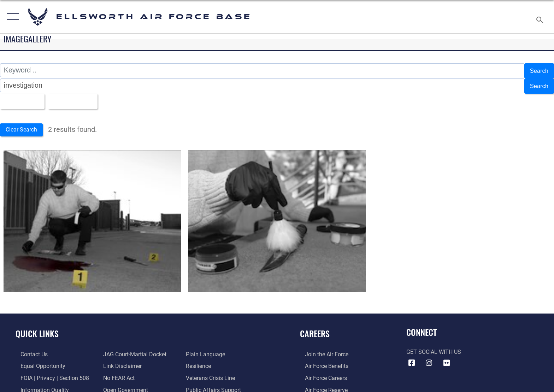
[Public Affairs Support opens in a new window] (215, 387)
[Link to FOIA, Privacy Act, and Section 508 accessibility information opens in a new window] (50, 375)
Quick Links (37, 330)
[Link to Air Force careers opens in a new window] (321, 375)
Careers (315, 330)
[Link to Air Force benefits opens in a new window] (322, 363)
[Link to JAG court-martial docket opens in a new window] (133, 351)
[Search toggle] (541, 17)
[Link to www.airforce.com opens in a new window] (322, 351)
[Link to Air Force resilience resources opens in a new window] (200, 363)
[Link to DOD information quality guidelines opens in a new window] (40, 387)
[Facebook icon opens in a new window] (412, 360)
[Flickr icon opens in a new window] (447, 360)
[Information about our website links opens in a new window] (121, 363)
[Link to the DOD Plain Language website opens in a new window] (207, 351)
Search (537, 70)
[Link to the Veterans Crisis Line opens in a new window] (212, 375)
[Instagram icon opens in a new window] (429, 360)
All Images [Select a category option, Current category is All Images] (23, 98)
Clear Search (26, 126)
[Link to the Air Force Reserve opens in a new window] (321, 387)
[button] (11, 17)
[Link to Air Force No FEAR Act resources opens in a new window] (117, 375)
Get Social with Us (434, 348)
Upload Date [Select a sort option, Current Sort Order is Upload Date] (80, 98)
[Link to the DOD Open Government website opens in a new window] (124, 387)
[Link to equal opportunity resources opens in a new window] (38, 363)
